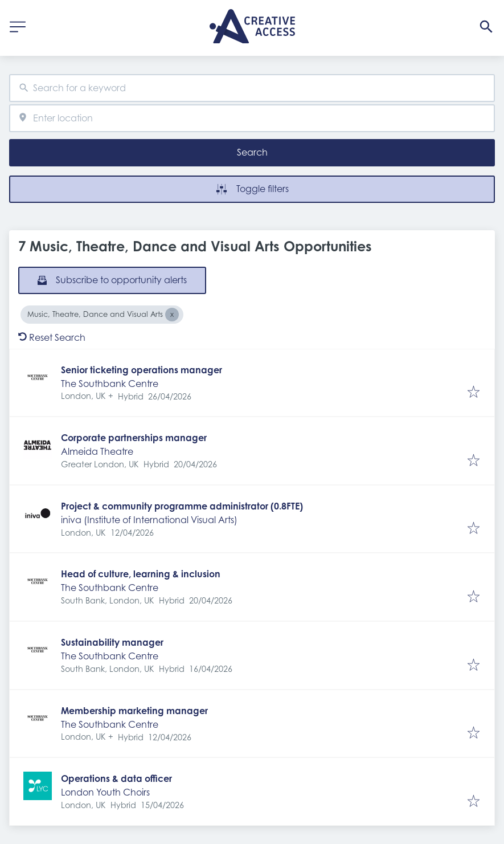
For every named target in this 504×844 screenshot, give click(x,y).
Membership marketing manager (134, 711)
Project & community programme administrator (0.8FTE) (182, 506)
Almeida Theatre (97, 451)
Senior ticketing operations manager (142, 370)
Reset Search (52, 337)
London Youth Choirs (105, 792)
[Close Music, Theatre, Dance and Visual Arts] (172, 315)
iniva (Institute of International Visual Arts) (149, 520)
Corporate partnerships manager (134, 438)
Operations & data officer (116, 778)
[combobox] (252, 88)
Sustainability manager (112, 642)
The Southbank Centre (110, 384)
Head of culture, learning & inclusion (141, 574)
